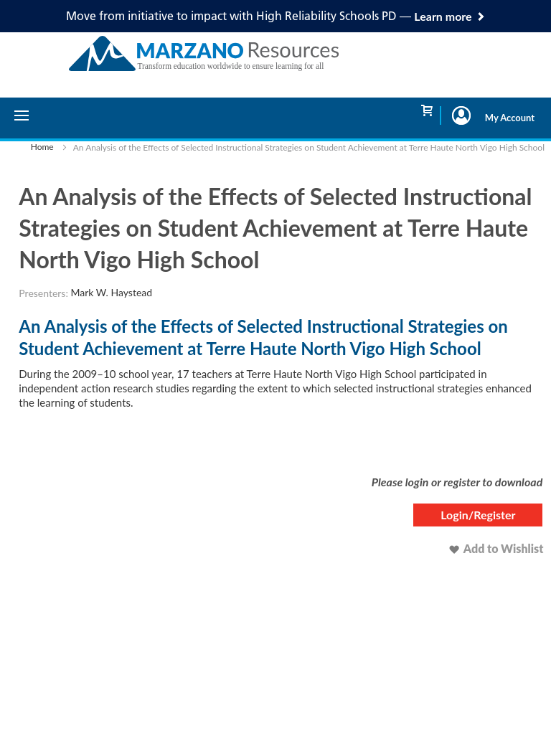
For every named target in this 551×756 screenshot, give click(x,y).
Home (42, 147)
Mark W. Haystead (112, 292)
